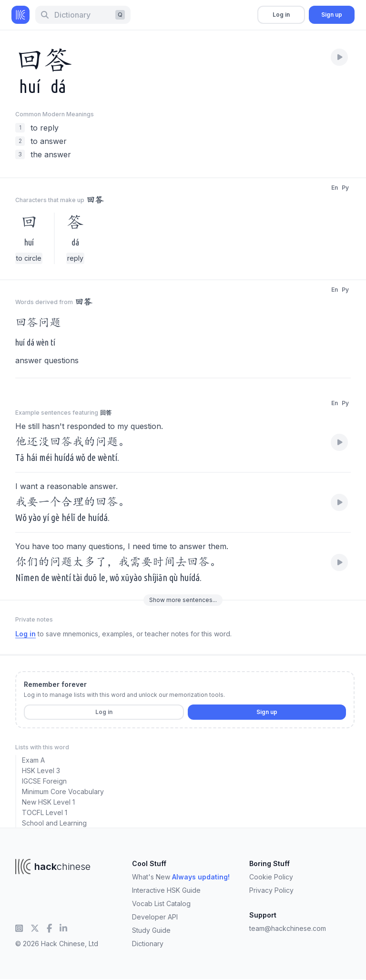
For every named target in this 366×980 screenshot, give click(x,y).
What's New (181, 877)
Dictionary (148, 944)
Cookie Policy (271, 877)
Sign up (332, 15)
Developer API (155, 917)
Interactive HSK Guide (166, 890)
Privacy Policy (271, 890)
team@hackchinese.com (288, 928)
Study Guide (151, 930)
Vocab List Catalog (161, 903)
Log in (281, 15)
